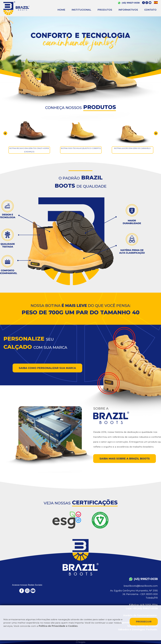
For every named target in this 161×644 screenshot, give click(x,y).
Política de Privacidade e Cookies (58, 626)
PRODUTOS (105, 10)
